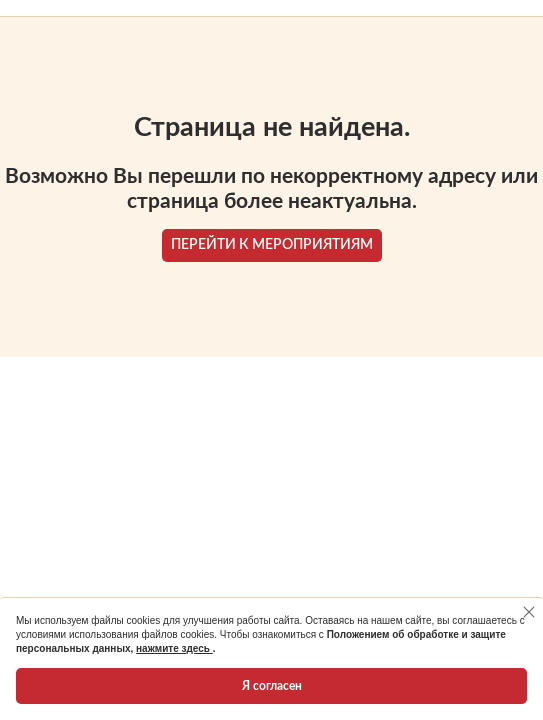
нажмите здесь (174, 648)
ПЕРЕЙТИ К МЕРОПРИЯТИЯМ (272, 245)
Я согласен (272, 686)
